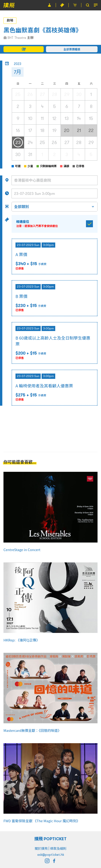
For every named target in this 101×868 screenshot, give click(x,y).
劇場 (10, 20)
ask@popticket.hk (51, 855)
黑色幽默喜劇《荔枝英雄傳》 (43, 30)
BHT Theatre (17, 38)
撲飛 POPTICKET (50, 839)
